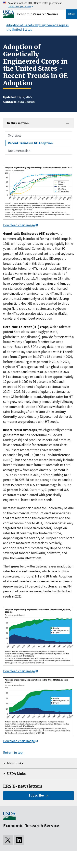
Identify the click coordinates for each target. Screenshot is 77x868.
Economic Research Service (38, 14)
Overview (14, 135)
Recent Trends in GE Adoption (30, 143)
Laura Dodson (26, 102)
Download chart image (19, 225)
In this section (18, 123)
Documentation (19, 151)
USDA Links (16, 774)
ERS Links (15, 763)
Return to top (13, 753)
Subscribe (36, 795)
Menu (71, 14)
